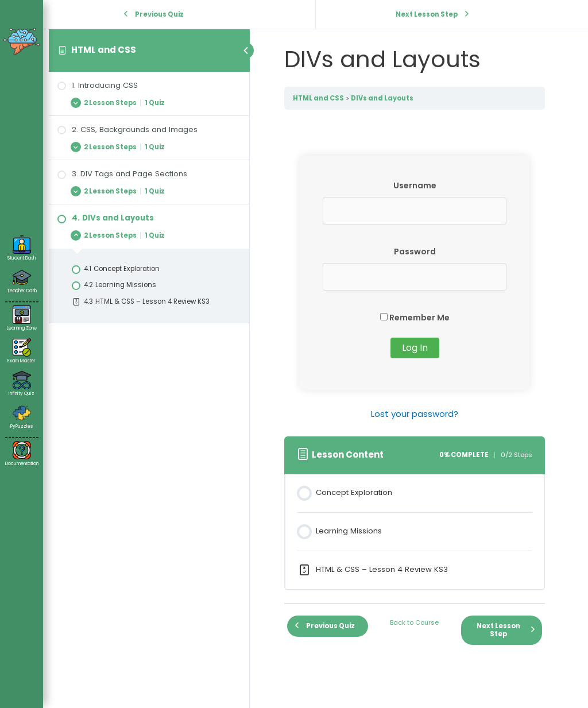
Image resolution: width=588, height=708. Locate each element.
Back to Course (414, 622)
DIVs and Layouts (382, 98)
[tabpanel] (415, 289)
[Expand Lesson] (149, 102)
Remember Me (415, 318)
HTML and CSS (104, 50)
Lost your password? (415, 414)
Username (415, 185)
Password (415, 252)
